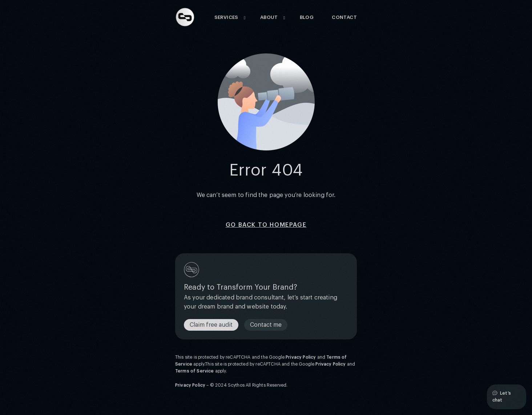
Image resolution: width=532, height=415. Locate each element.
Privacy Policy (301, 357)
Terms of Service (195, 371)
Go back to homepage (266, 225)
